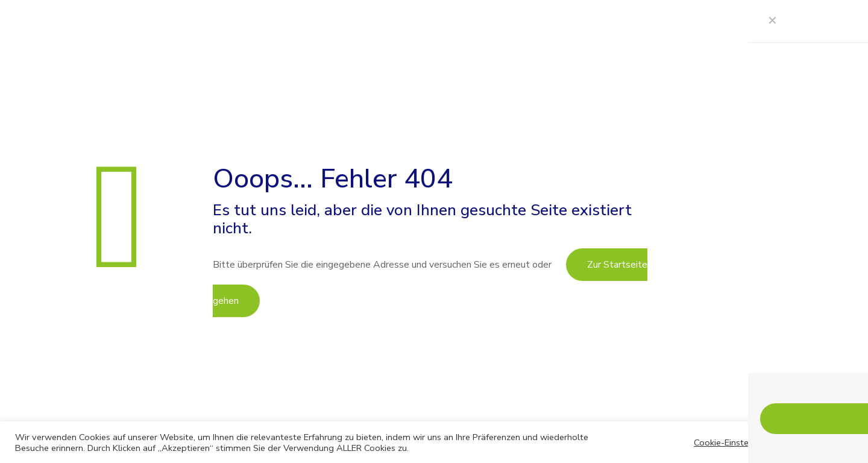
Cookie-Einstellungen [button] (736, 443)
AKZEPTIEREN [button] (820, 442)
